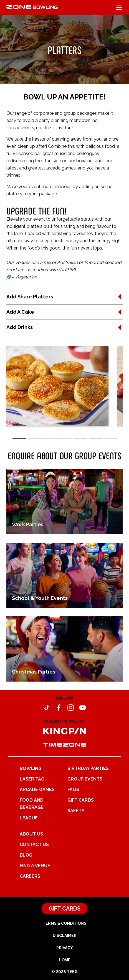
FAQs (73, 790)
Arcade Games (37, 790)
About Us (31, 834)
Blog (26, 855)
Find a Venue (35, 866)
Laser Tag (32, 779)
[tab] (19, 438)
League (29, 818)
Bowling (31, 768)
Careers (30, 876)
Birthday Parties (88, 768)
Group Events (85, 779)
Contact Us (34, 845)
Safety (76, 811)
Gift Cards (81, 800)
